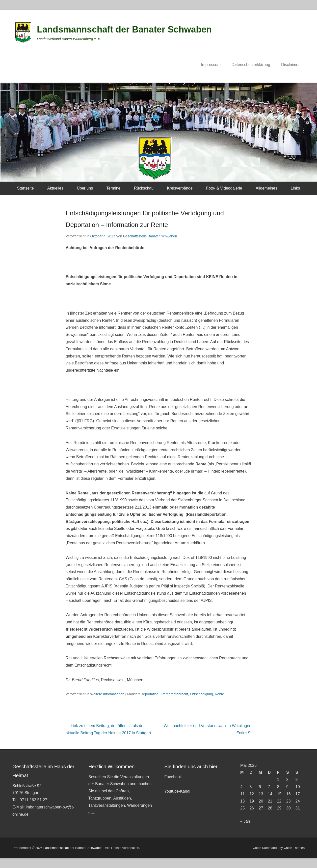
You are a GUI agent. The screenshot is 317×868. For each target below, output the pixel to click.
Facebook (173, 777)
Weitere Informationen (107, 694)
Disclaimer (290, 65)
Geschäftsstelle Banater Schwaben (150, 236)
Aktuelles (55, 188)
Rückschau (144, 188)
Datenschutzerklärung (251, 65)
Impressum (211, 65)
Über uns (85, 188)
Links (295, 188)
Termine (114, 188)
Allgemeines (266, 188)
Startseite (26, 188)
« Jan (245, 821)
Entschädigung (201, 694)
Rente (219, 694)
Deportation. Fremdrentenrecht (164, 694)
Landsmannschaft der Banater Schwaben (124, 29)
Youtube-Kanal (177, 791)
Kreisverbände (180, 188)
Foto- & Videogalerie (224, 188)
